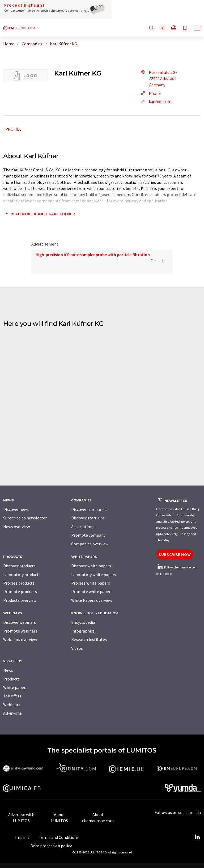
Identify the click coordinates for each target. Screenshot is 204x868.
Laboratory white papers (94, 575)
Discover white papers (91, 566)
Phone (150, 93)
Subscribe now (175, 554)
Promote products (20, 591)
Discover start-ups (88, 518)
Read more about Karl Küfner (39, 214)
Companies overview (90, 544)
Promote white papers (92, 591)
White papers (15, 687)
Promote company (88, 535)
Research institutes (89, 639)
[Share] (163, 28)
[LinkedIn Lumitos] (197, 837)
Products (11, 679)
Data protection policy (51, 846)
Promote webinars (20, 631)
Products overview (20, 600)
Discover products (19, 566)
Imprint (22, 837)
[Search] (151, 28)
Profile (13, 129)
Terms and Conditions (59, 837)
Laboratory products (22, 575)
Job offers (12, 696)
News (8, 670)
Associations (83, 527)
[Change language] (174, 28)
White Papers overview (92, 600)
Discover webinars (20, 622)
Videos (77, 648)
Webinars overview (20, 639)
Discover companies (89, 509)
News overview (16, 527)
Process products (19, 583)
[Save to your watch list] (185, 28)
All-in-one (12, 713)
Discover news (16, 509)
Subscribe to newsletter (25, 518)
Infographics (83, 631)
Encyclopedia (83, 622)
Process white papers (91, 583)
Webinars (12, 705)
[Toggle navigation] (197, 29)
